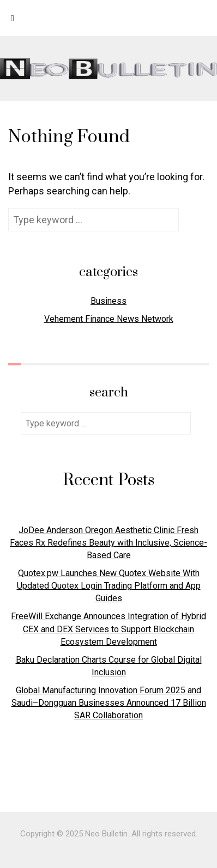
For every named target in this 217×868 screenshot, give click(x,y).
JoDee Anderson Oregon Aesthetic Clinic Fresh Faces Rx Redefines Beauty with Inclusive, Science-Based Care (108, 543)
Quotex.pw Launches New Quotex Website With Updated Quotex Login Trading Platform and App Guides (109, 586)
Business (108, 301)
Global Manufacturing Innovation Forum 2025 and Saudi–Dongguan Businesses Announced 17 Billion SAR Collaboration (109, 703)
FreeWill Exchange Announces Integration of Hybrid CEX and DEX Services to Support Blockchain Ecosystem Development (108, 629)
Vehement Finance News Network (109, 319)
